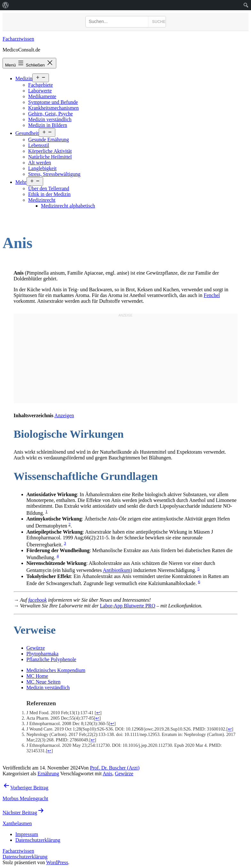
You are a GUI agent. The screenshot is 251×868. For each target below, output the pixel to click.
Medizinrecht (42, 200)
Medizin (24, 78)
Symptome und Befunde (53, 102)
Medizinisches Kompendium (56, 670)
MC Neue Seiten (44, 682)
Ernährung (48, 774)
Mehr (21, 182)
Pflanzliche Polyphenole (51, 659)
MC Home (37, 676)
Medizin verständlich (50, 119)
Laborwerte (40, 91)
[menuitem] (6, 5)
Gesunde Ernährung (49, 140)
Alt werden (40, 163)
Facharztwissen (18, 39)
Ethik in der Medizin (49, 194)
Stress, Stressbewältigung (54, 174)
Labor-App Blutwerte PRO (128, 606)
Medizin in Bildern (48, 125)
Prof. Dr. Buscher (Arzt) (115, 768)
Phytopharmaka (43, 654)
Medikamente (42, 96)
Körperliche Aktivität (50, 151)
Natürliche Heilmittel (50, 157)
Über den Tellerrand (49, 188)
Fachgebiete (40, 85)
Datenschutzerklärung (25, 857)
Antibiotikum (117, 571)
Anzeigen (64, 415)
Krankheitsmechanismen (53, 108)
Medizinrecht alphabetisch (68, 206)
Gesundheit (27, 133)
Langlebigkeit (42, 168)
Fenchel (212, 295)
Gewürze (36, 648)
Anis (107, 774)
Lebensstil (39, 145)
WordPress (57, 862)
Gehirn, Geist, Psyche (51, 114)
